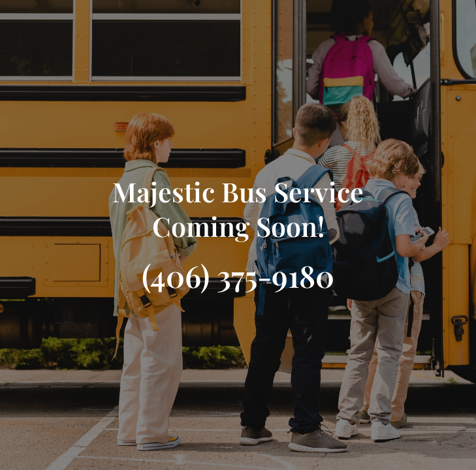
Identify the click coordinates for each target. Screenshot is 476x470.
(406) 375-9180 (238, 275)
